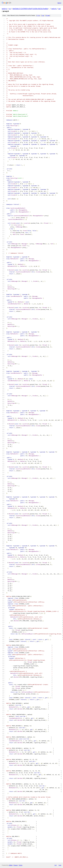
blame (48, 15)
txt (56, 865)
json (60, 865)
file (38, 15)
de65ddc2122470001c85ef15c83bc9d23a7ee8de (30, 9)
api (59, 9)
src (10, 9)
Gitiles (11, 865)
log (43, 15)
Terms (20, 865)
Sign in (59, 3)
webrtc (4, 9)
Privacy (16, 865)
